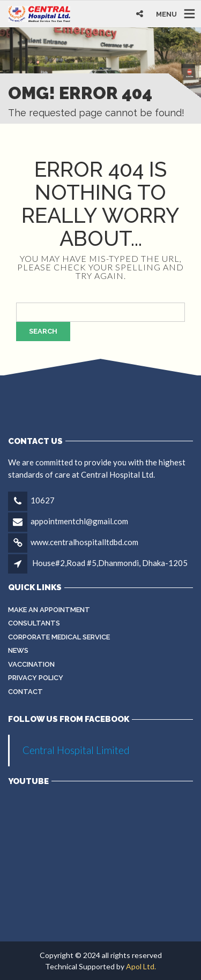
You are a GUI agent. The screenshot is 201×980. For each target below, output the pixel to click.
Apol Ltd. (141, 966)
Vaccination (31, 664)
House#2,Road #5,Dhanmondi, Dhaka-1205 (110, 563)
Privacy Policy (36, 678)
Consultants (34, 623)
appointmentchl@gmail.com (79, 521)
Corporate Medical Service (59, 637)
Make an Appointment (49, 610)
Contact (25, 692)
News (18, 650)
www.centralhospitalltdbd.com (84, 542)
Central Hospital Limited (76, 750)
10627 (43, 500)
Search (43, 331)
